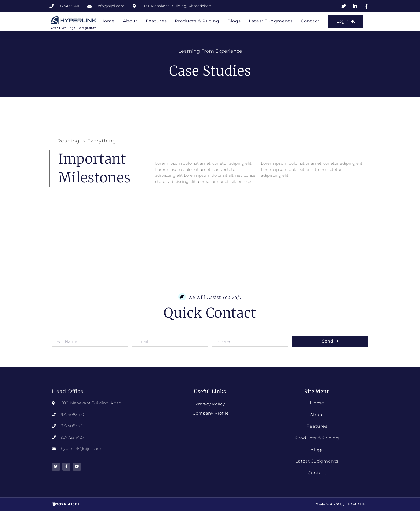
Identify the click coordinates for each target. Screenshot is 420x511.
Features (156, 21)
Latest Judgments (271, 21)
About (130, 21)
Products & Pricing (197, 21)
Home (108, 21)
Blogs (234, 21)
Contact (310, 21)
